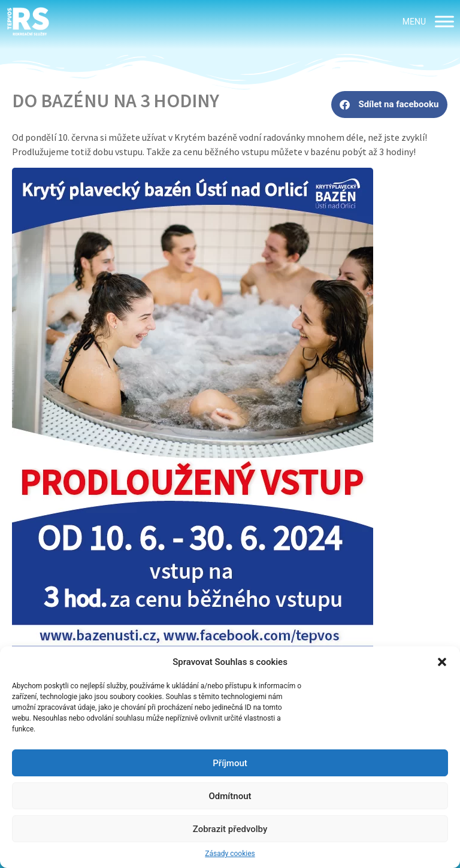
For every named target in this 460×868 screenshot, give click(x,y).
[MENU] (444, 21)
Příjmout (230, 763)
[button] (442, 662)
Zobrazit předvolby (230, 829)
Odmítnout (230, 796)
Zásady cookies (230, 854)
